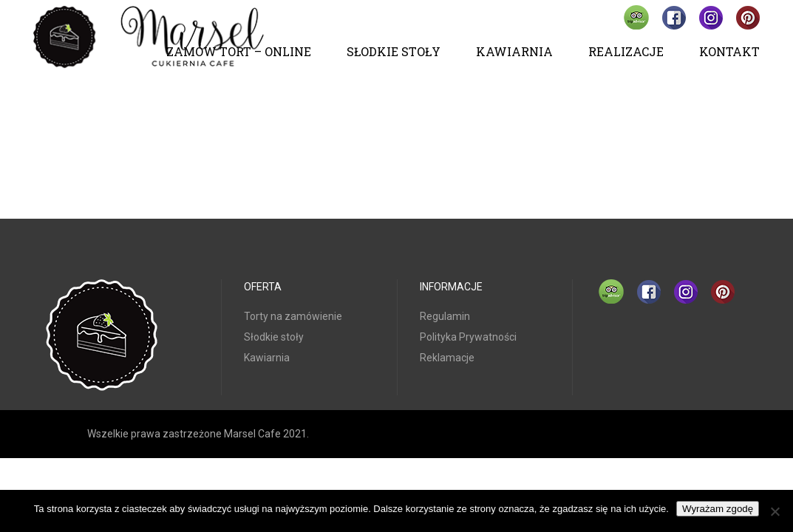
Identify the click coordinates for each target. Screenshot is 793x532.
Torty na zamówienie (293, 316)
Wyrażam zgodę (718, 509)
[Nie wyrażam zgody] (775, 511)
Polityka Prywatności (468, 337)
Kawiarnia (267, 358)
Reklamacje (447, 358)
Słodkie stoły (274, 337)
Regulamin (445, 316)
